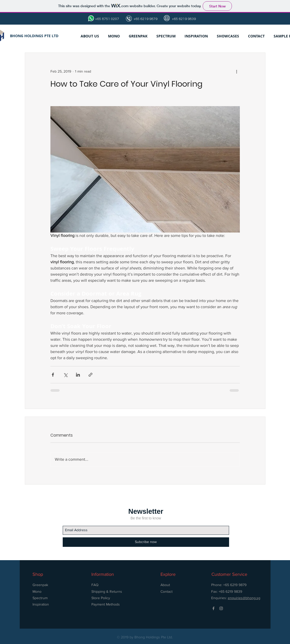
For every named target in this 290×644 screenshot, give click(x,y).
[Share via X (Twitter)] (65, 375)
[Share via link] (90, 375)
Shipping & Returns (107, 591)
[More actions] (237, 71)
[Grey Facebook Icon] (213, 608)
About (165, 585)
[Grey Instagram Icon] (221, 608)
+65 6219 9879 (145, 19)
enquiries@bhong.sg (244, 598)
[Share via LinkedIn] (78, 375)
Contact (167, 591)
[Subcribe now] (146, 542)
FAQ (95, 585)
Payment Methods (106, 604)
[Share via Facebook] (53, 375)
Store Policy (101, 598)
